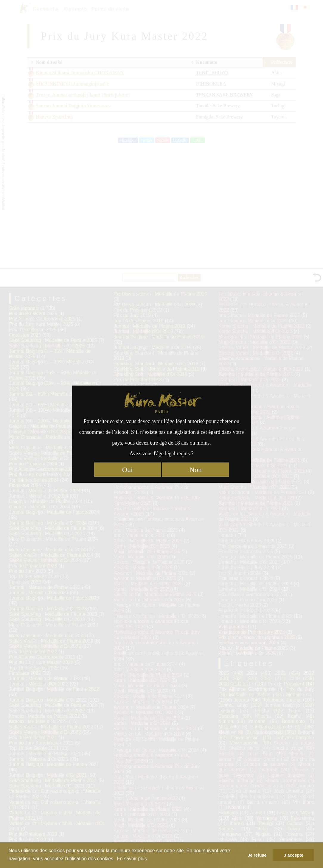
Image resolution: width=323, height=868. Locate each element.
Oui (128, 470)
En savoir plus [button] (132, 859)
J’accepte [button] (294, 855)
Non (196, 470)
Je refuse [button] (257, 855)
